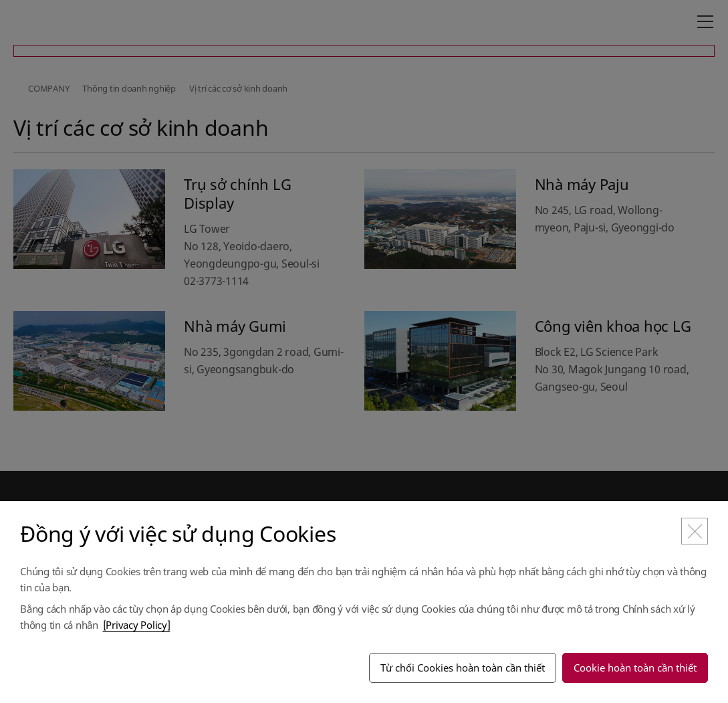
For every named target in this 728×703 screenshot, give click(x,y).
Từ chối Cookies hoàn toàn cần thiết (463, 668)
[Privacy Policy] (137, 625)
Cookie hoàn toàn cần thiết (635, 668)
